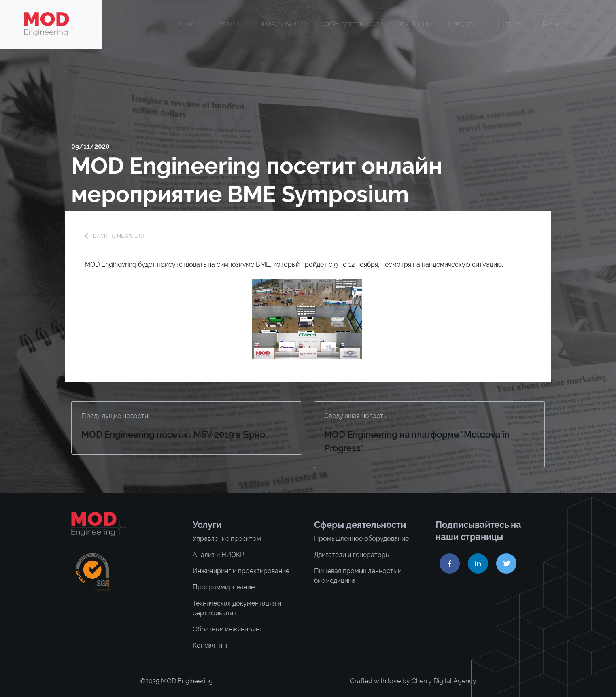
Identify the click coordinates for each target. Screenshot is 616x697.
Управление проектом (227, 539)
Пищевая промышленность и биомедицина (358, 576)
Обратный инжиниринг (227, 629)
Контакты (508, 24)
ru (550, 24)
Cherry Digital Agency (444, 681)
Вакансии (416, 24)
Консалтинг (211, 645)
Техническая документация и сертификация (237, 608)
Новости (462, 24)
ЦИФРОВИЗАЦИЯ (281, 24)
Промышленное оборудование (361, 539)
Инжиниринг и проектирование (241, 571)
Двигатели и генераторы (352, 555)
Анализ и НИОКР (218, 555)
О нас (186, 24)
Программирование (224, 587)
